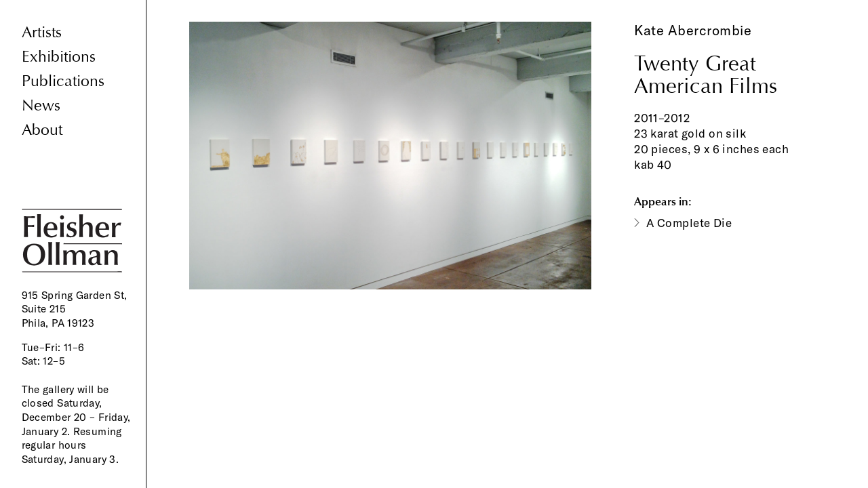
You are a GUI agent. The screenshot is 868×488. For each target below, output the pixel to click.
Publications (63, 81)
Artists (42, 32)
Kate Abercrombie (693, 30)
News (41, 105)
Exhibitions (59, 57)
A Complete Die (689, 223)
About (42, 130)
